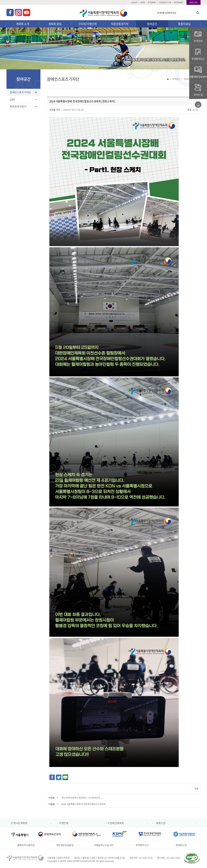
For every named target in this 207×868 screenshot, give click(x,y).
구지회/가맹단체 (87, 24)
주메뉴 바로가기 (0, 0)
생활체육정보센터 (198, 72)
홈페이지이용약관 (26, 845)
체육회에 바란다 (18, 106)
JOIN (142, 2)
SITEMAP (152, 2)
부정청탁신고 (198, 54)
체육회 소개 (23, 24)
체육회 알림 (55, 24)
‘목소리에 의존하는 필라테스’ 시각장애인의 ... (82, 798)
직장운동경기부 (120, 24)
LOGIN (134, 2)
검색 (198, 13)
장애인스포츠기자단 (20, 92)
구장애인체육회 (116, 823)
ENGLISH (193, 2)
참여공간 (152, 24)
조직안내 (198, 36)
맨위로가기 (198, 105)
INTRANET (179, 2)
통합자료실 (184, 24)
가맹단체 (64, 823)
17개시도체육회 (19, 823)
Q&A (12, 99)
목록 (196, 789)
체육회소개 (181, 845)
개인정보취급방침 (65, 845)
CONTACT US (165, 2)
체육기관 (161, 823)
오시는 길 (198, 90)
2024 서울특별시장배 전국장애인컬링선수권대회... (84, 804)
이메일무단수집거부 (103, 845)
